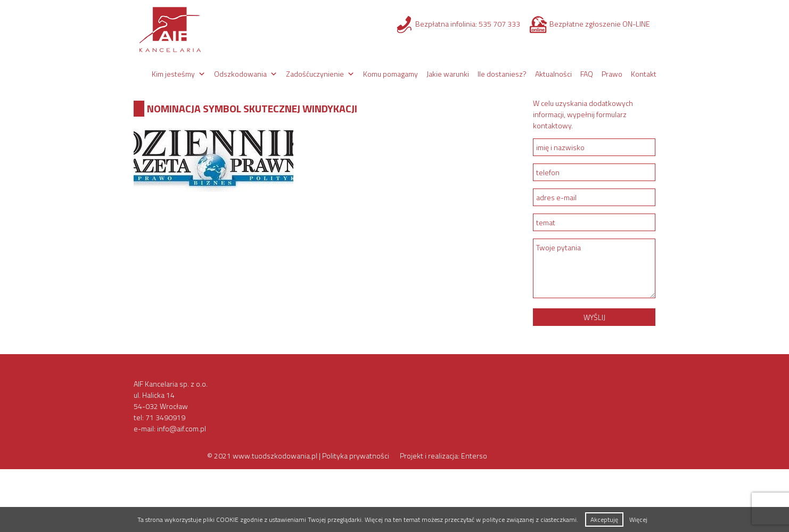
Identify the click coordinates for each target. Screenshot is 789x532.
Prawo (612, 74)
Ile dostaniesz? (502, 74)
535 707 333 (499, 24)
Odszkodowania (240, 74)
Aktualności (553, 74)
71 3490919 (165, 417)
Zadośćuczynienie (315, 74)
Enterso (474, 456)
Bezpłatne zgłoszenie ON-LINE (600, 24)
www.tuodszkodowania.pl (275, 456)
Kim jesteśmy (173, 74)
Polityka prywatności (356, 456)
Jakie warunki (448, 74)
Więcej (638, 519)
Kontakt (644, 74)
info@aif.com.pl (182, 428)
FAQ (587, 74)
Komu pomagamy (391, 74)
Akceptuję (604, 519)
